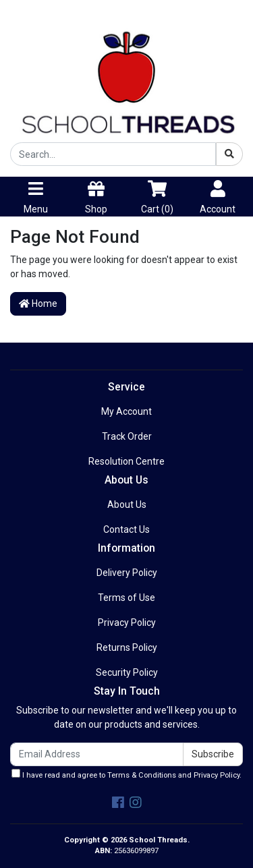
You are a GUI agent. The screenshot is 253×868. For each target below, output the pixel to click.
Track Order (127, 436)
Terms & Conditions (142, 775)
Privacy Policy (127, 623)
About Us (127, 504)
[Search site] (229, 154)
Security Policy (127, 672)
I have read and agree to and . (126, 774)
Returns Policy (127, 647)
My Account (126, 411)
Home (38, 303)
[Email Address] (97, 754)
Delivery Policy (127, 573)
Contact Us (126, 529)
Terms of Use (126, 598)
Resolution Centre (126, 461)
